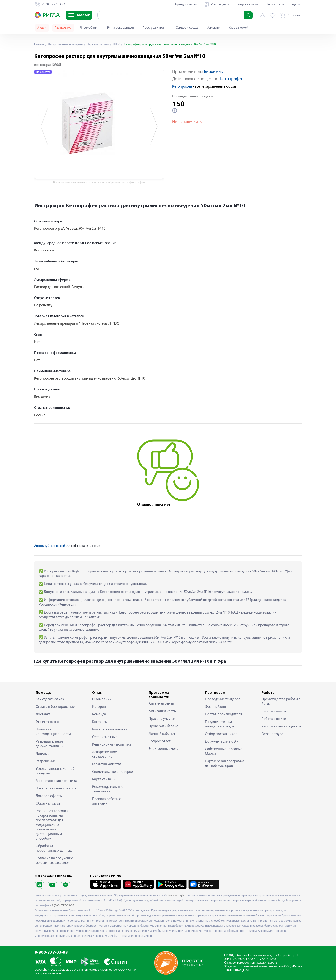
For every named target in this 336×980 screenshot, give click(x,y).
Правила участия (162, 719)
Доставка (43, 714)
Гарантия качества (107, 764)
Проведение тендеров (223, 699)
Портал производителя (224, 714)
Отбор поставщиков (221, 734)
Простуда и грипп (155, 28)
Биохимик (213, 72)
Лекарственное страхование (104, 754)
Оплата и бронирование (55, 707)
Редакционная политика (112, 745)
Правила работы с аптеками (106, 801)
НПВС (122, 44)
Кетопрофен (232, 79)
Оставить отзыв (105, 737)
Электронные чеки (164, 749)
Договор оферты (49, 796)
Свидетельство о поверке (112, 772)
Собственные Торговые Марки (224, 751)
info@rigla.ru (241, 970)
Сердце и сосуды (187, 28)
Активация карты (163, 711)
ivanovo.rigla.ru (178, 895)
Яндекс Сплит (89, 28)
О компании (102, 699)
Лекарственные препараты (67, 44)
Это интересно (48, 722)
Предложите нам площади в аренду (220, 724)
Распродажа (63, 28)
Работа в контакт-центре (281, 727)
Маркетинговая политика (56, 781)
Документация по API (222, 742)
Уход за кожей (239, 28)
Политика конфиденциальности (53, 732)
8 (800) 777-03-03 (63, 906)
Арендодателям (186, 4)
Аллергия (214, 28)
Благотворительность (110, 730)
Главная (40, 44)
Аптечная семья (161, 704)
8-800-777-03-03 (51, 953)
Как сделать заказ (50, 699)
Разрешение (46, 761)
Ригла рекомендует (121, 28)
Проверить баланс (163, 726)
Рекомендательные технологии (108, 789)
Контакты (100, 722)
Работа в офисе (274, 719)
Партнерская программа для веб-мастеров (225, 764)
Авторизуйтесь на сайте (51, 546)
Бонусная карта (247, 4)
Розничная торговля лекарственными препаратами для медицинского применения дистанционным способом (52, 825)
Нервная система (102, 44)
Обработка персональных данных (54, 848)
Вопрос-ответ (160, 741)
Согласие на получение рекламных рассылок (54, 861)
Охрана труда (272, 734)
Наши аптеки (275, 4)
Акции (42, 28)
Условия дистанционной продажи (55, 771)
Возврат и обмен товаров (56, 789)
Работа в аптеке (274, 711)
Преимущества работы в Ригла (281, 702)
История (99, 707)
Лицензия (44, 754)
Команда (99, 714)
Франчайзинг (216, 707)
